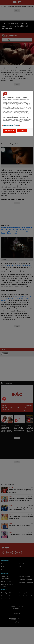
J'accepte (22, 130)
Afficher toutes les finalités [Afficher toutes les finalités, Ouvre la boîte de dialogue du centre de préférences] (10, 131)
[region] (17, 113)
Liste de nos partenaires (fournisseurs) (11, 125)
